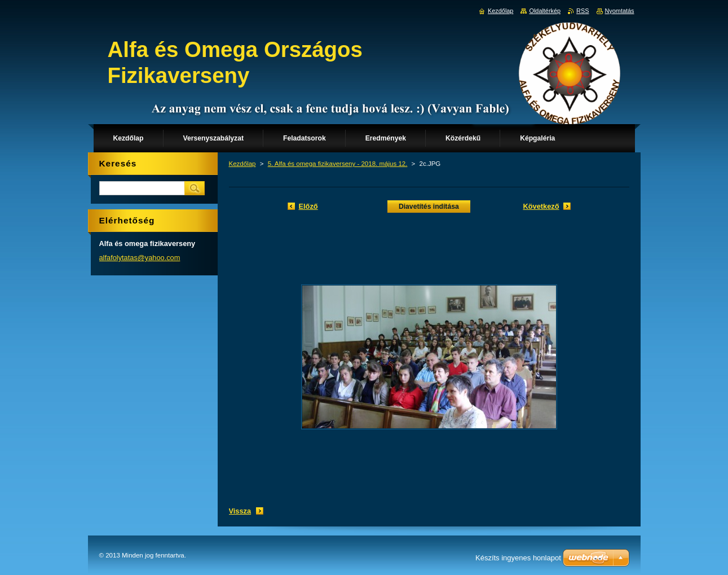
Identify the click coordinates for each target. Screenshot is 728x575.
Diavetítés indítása (429, 207)
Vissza (240, 511)
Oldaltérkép (545, 11)
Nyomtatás (620, 11)
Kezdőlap (242, 164)
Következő (541, 206)
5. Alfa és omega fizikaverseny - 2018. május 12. (338, 164)
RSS (583, 11)
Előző (308, 206)
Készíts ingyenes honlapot (518, 558)
